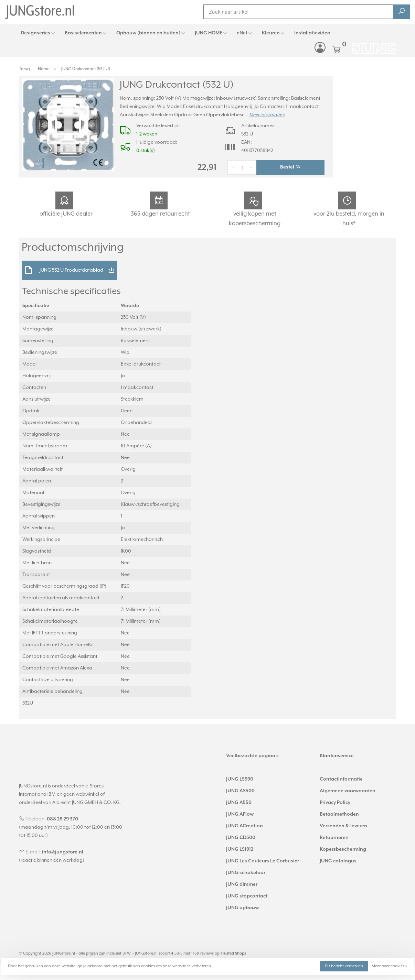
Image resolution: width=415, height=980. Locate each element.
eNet (242, 33)
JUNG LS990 (240, 779)
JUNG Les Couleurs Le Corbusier (263, 861)
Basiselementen (83, 33)
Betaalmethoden (339, 814)
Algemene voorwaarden (348, 791)
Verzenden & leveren (343, 826)
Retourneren (334, 838)
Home (44, 69)
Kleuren (271, 33)
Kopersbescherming (343, 849)
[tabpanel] (68, 125)
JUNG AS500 (240, 791)
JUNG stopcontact (247, 896)
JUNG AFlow (240, 814)
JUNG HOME (209, 33)
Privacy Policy (335, 803)
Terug (24, 69)
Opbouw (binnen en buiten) (148, 33)
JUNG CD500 (241, 838)
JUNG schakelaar (246, 873)
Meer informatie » (267, 115)
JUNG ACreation (244, 826)
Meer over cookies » (389, 966)
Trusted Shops (233, 953)
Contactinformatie (341, 779)
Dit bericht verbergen (344, 966)
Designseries (35, 33)
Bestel (290, 167)
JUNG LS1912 (240, 849)
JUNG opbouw (242, 908)
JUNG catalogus (338, 861)
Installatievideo (312, 33)
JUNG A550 (239, 803)
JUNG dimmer (242, 884)
